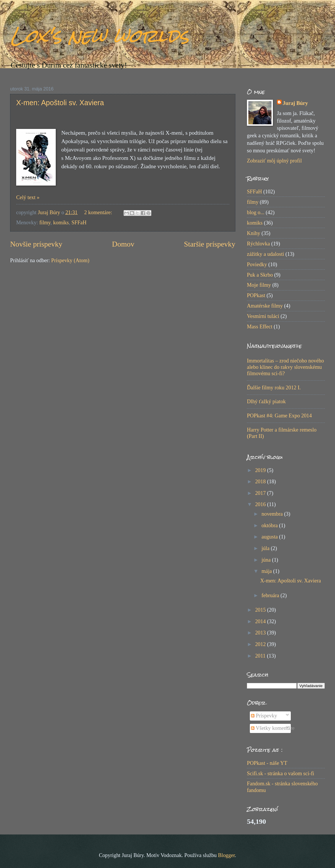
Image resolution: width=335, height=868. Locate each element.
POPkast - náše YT (267, 763)
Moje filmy (259, 285)
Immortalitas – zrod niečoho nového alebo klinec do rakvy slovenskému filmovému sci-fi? (285, 367)
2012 (261, 644)
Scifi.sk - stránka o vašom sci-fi (281, 773)
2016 (261, 504)
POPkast (256, 295)
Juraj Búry (295, 103)
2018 (261, 482)
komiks (61, 223)
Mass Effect (260, 327)
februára (271, 595)
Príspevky (264, 716)
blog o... (256, 212)
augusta (270, 537)
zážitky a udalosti (266, 254)
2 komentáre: (99, 212)
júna (267, 560)
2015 (261, 610)
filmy (45, 223)
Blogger (226, 855)
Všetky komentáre (273, 728)
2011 (261, 656)
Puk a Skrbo (260, 275)
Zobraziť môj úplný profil (274, 161)
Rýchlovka (258, 244)
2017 (261, 493)
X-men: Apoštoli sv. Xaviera (60, 103)
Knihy (254, 233)
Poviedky (257, 264)
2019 (261, 470)
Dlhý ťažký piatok (266, 401)
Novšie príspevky (36, 244)
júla (266, 548)
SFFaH (79, 223)
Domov (123, 244)
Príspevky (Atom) (70, 260)
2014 (261, 621)
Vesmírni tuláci (263, 316)
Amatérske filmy (265, 306)
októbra (270, 525)
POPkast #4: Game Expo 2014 (279, 416)
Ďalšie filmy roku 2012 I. (274, 388)
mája (267, 571)
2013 (261, 633)
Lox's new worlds (99, 36)
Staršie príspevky (210, 244)
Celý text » (28, 197)
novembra (273, 514)
